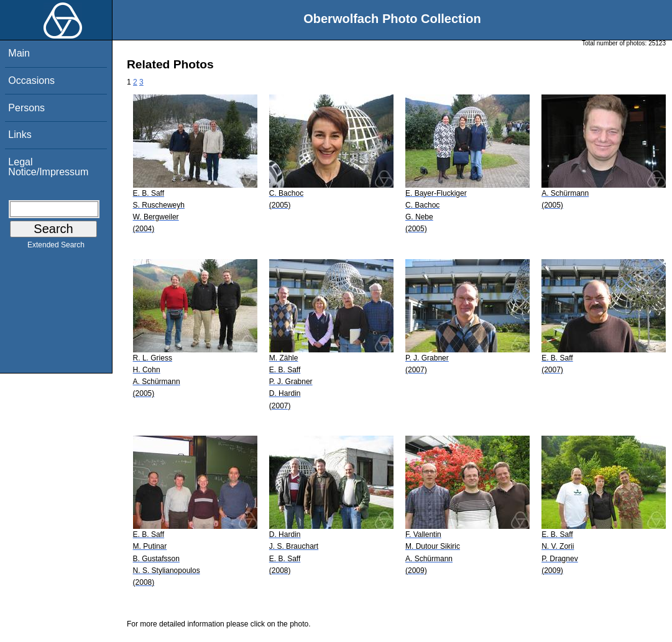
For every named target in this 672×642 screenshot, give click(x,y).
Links (20, 135)
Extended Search (56, 247)
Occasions (31, 80)
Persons (26, 108)
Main (19, 53)
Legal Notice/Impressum (48, 167)
